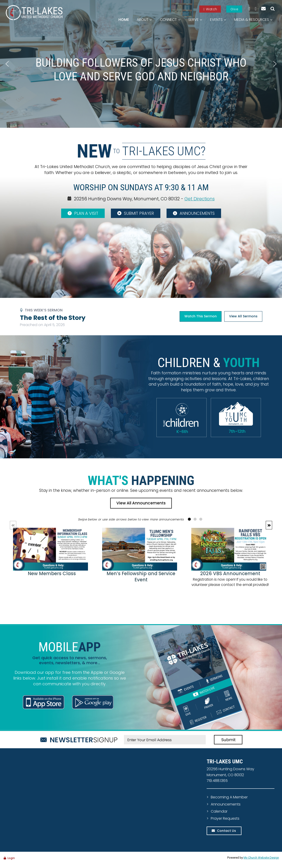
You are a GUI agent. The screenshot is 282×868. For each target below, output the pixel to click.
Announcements (226, 804)
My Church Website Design (261, 858)
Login (11, 858)
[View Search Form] (273, 9)
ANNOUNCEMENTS (194, 213)
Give (234, 9)
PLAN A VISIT (83, 213)
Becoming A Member (229, 797)
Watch (210, 9)
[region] (141, 64)
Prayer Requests (225, 818)
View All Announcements (141, 503)
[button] (7, 64)
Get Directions (200, 199)
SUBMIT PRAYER (136, 213)
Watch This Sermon (201, 316)
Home (124, 20)
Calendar (219, 811)
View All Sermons (243, 316)
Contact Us (226, 831)
